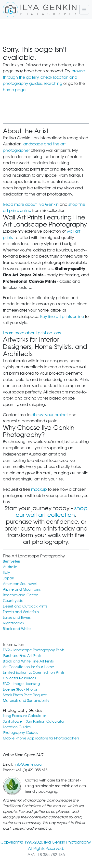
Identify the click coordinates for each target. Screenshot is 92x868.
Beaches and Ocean (21, 595)
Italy (7, 572)
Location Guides (17, 727)
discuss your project (50, 415)
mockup (39, 489)
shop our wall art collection (52, 512)
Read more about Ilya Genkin (31, 204)
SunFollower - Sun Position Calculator (34, 721)
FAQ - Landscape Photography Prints (34, 650)
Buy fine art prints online (62, 317)
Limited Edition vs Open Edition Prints (34, 672)
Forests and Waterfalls (21, 612)
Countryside (13, 601)
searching (53, 83)
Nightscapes (13, 623)
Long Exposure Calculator (24, 716)
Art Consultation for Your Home (28, 667)
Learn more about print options (32, 333)
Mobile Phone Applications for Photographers (41, 738)
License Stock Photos (20, 689)
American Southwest (20, 584)
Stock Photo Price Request (25, 695)
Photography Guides (20, 732)
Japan (9, 578)
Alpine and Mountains (22, 589)
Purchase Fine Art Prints (22, 656)
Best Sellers (12, 561)
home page (14, 90)
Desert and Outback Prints (25, 606)
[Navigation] (84, 10)
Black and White (17, 629)
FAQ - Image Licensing (21, 684)
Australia (10, 567)
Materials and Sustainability (26, 700)
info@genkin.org (28, 764)
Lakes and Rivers (17, 617)
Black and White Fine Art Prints (28, 661)
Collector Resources (19, 678)
